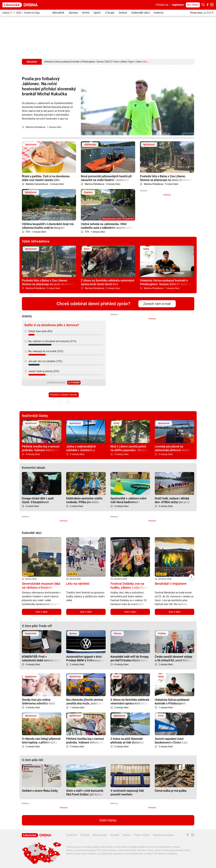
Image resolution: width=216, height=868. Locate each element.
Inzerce (159, 13)
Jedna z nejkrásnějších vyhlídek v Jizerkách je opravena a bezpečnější (82, 448)
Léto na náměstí (78, 584)
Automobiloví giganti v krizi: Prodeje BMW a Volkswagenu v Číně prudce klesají (85, 658)
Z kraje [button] (110, 13)
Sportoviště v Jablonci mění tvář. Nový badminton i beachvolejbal (128, 500)
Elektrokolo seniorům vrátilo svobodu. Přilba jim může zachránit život (84, 500)
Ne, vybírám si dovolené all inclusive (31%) (52, 341)
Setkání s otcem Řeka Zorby (40, 791)
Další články (108, 820)
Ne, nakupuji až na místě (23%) (46, 351)
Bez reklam (193, 5)
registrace (178, 5)
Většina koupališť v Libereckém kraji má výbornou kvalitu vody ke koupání (48, 226)
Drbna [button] (123, 13)
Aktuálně (58, 13)
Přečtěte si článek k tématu (64, 395)
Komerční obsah (34, 468)
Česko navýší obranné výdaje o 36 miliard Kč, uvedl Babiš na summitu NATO (174, 658)
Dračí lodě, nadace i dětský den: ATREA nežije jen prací (173, 500)
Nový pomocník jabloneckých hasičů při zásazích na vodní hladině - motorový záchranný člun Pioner (106, 178)
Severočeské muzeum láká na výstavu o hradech (41, 586)
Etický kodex (100, 835)
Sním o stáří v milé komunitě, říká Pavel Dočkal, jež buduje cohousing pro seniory (85, 792)
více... (146, 62)
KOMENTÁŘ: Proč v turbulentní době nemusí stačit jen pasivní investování (42, 658)
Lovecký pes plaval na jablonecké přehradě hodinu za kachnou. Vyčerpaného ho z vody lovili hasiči (174, 448)
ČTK (28, 232)
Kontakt (115, 835)
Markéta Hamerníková (37, 184)
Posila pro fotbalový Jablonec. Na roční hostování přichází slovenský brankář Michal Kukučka (49, 86)
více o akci (42, 612)
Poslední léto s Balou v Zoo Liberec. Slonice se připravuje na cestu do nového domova (166, 178)
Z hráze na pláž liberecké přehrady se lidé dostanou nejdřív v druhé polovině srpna (130, 740)
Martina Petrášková (36, 127)
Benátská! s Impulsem (171, 584)
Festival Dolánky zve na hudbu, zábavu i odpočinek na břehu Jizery (129, 587)
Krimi (86, 13)
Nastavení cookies (163, 835)
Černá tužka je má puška (171, 791)
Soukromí (72, 835)
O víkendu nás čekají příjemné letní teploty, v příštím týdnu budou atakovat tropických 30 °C (41, 740)
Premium (167, 195)
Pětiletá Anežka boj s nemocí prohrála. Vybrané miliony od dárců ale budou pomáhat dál (41, 448)
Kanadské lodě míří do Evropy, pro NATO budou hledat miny (130, 658)
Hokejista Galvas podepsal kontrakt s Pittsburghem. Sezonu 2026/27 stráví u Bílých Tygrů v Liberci (165, 282)
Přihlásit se (162, 5)
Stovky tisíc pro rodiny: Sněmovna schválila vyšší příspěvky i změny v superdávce (39, 701)
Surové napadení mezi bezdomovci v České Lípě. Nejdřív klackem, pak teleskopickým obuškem (172, 740)
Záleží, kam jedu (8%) (40, 331)
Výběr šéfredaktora (36, 241)
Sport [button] (97, 13)
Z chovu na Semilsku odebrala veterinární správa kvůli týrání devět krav (108, 282)
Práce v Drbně (142, 835)
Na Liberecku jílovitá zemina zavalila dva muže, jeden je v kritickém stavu (85, 701)
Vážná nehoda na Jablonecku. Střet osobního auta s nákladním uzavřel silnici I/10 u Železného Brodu (108, 226)
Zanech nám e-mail (157, 304)
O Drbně (85, 835)
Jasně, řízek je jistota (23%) (44, 371)
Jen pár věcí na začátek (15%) (45, 361)
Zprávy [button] (73, 13)
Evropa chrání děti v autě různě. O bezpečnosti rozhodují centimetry (38, 500)
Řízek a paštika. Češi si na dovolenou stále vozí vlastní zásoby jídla (46, 178)
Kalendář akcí (140, 13)
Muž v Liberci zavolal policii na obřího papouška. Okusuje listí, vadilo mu (129, 448)
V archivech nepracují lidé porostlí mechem (127, 792)
